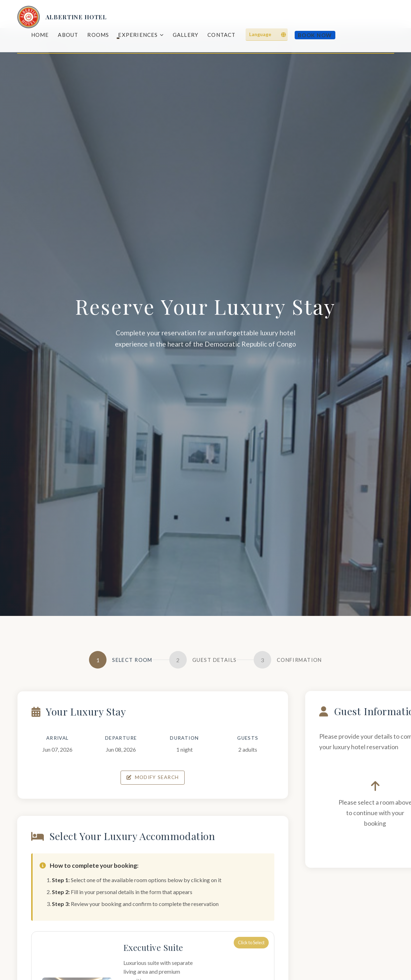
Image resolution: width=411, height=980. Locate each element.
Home (40, 35)
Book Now (315, 35)
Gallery (186, 35)
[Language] (267, 35)
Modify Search (153, 777)
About (68, 35)
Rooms (98, 35)
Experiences (141, 35)
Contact (221, 35)
